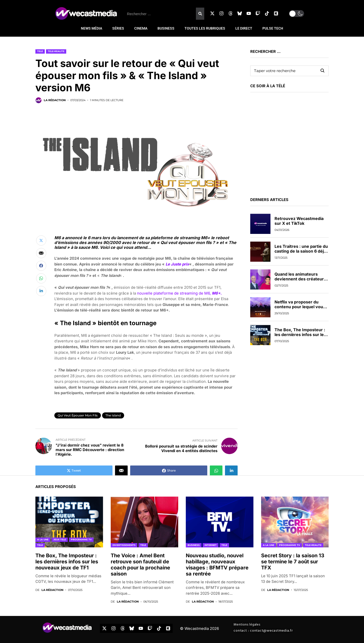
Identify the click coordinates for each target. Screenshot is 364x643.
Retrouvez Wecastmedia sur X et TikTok (299, 221)
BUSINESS (166, 28)
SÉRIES (118, 28)
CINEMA (141, 28)
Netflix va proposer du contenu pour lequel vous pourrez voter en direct (300, 307)
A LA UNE (43, 539)
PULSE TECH (273, 28)
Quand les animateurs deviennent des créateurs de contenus (300, 279)
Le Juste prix (177, 264)
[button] (297, 14)
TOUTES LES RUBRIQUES (205, 28)
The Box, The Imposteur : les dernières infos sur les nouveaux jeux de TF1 (300, 335)
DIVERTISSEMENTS (124, 545)
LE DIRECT (244, 28)
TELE (40, 51)
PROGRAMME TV (81, 539)
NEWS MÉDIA (92, 28)
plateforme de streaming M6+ (181, 238)
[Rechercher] (200, 14)
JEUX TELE (60, 539)
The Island (113, 415)
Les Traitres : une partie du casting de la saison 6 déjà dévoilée (301, 251)
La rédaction (55, 100)
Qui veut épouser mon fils (78, 415)
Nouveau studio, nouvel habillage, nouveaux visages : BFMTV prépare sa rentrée (217, 565)
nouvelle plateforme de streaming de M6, (179, 293)
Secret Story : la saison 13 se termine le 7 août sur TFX (293, 562)
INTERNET (211, 545)
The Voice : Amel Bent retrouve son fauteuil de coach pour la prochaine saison (140, 565)
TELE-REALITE (56, 51)
